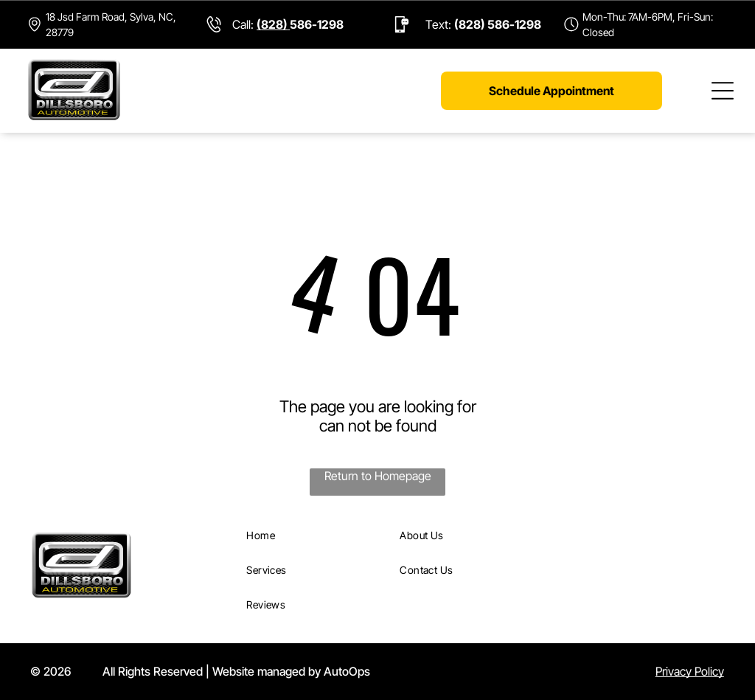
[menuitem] (316, 535)
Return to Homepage (378, 476)
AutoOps (347, 671)
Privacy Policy (690, 671)
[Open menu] (723, 91)
